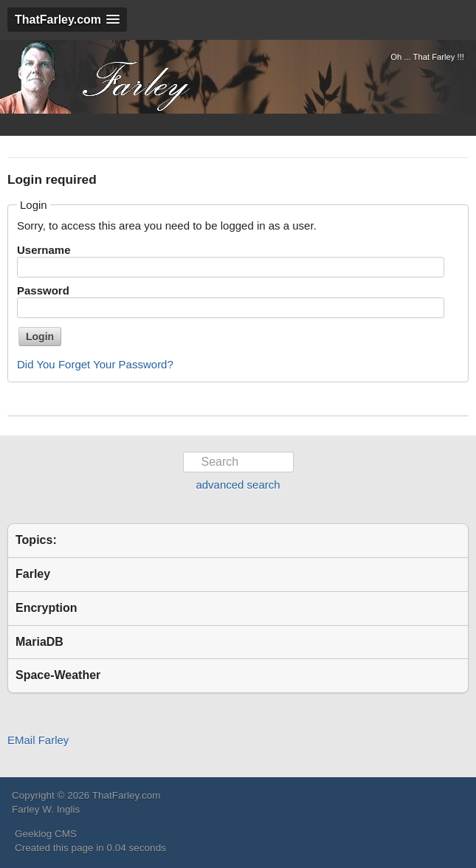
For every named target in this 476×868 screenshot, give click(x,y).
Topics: (36, 540)
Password (43, 290)
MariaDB (39, 642)
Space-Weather (58, 675)
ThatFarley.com (100, 77)
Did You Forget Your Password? (95, 364)
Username (44, 250)
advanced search (238, 485)
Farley (33, 574)
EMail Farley (38, 740)
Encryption (46, 608)
